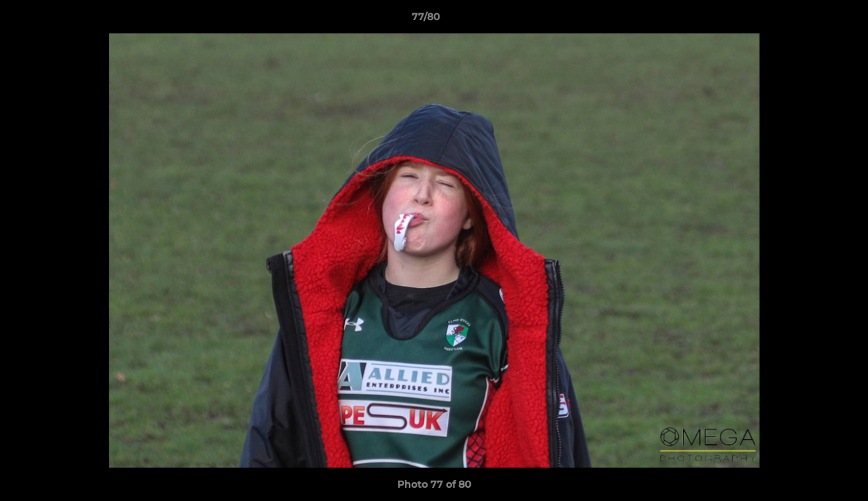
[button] (810, 20)
